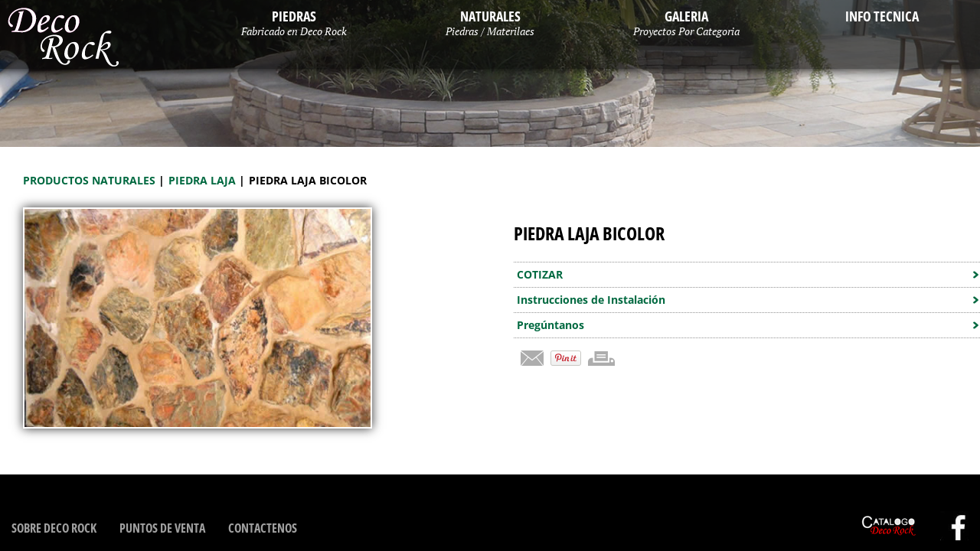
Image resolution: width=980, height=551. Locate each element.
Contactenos (263, 528)
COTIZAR (540, 274)
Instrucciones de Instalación (591, 300)
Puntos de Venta (162, 528)
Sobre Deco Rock (54, 528)
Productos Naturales (91, 180)
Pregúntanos (550, 325)
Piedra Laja (204, 180)
